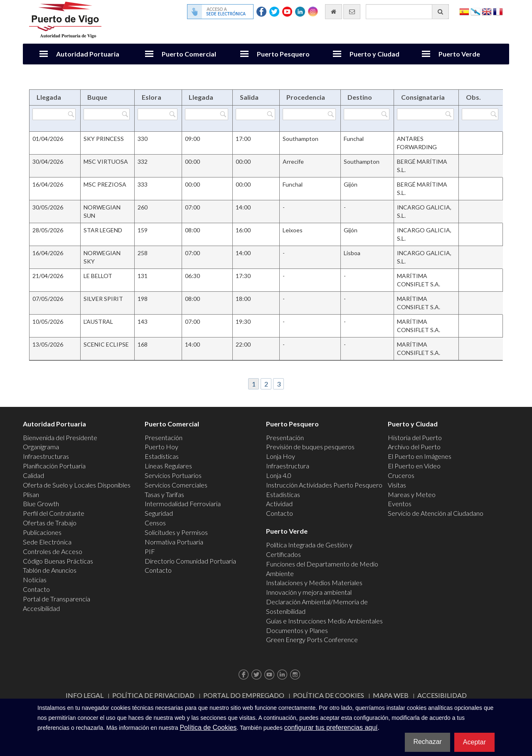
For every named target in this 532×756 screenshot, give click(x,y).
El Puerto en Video (414, 466)
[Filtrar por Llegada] (54, 114)
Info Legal (85, 695)
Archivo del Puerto (414, 447)
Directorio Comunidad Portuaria (190, 561)
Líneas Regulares (168, 466)
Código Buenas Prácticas (58, 561)
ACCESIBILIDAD (442, 695)
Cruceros (401, 475)
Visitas (397, 485)
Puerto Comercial (189, 54)
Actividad (279, 504)
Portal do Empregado (244, 695)
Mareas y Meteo (412, 494)
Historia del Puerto (415, 437)
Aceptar (474, 742)
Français (498, 11)
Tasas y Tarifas (164, 494)
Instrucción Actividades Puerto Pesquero (324, 485)
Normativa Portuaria (174, 542)
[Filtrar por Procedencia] (309, 114)
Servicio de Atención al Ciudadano (436, 513)
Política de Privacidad (153, 695)
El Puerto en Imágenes (420, 456)
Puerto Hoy (161, 447)
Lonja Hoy (281, 456)
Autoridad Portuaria (88, 54)
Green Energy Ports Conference (312, 639)
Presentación (164, 437)
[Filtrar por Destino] (367, 114)
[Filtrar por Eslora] (158, 114)
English (487, 11)
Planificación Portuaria (54, 466)
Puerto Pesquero (283, 54)
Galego (475, 11)
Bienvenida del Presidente (60, 437)
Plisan (31, 494)
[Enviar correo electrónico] (352, 12)
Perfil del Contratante (54, 513)
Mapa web (391, 695)
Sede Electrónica (47, 542)
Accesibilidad (41, 608)
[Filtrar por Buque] (107, 114)
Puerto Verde (459, 54)
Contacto (36, 589)
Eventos (400, 504)
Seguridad (159, 513)
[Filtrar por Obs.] (480, 114)
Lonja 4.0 (279, 475)
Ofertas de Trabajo (50, 523)
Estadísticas (162, 456)
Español (464, 11)
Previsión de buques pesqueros (310, 447)
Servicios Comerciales (176, 485)
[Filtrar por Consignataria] (425, 114)
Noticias (35, 580)
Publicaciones (42, 532)
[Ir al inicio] (334, 12)
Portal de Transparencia (57, 599)
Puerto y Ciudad (374, 54)
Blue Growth (41, 504)
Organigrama (41, 447)
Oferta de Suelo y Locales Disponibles (77, 485)
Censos (155, 523)
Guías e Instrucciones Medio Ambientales (324, 621)
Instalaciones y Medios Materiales (314, 582)
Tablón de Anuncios (50, 570)
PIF (150, 551)
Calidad (33, 475)
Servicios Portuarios (173, 475)
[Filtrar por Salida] (255, 114)
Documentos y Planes (297, 630)
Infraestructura (288, 466)
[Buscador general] (407, 12)
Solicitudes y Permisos (176, 532)
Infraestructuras (46, 456)
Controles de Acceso (53, 551)
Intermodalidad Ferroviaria (183, 504)
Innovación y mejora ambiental (309, 592)
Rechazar (427, 742)
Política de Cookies (329, 695)
